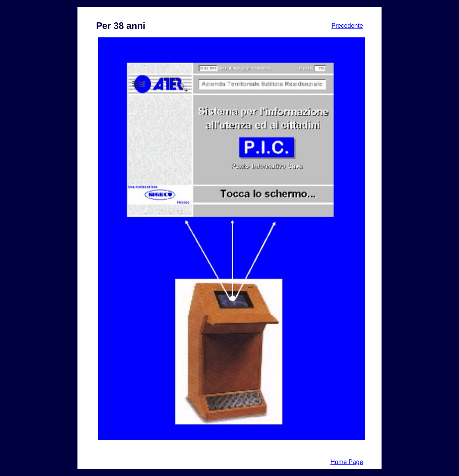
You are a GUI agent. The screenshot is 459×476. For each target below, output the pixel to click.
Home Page (347, 462)
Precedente (347, 26)
